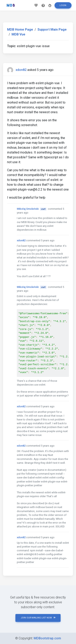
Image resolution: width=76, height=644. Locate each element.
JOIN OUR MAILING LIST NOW (38, 618)
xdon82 (21, 70)
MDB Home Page (20, 30)
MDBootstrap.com (47, 638)
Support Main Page (52, 30)
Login (63, 5)
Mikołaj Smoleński (28, 209)
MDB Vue (18, 34)
